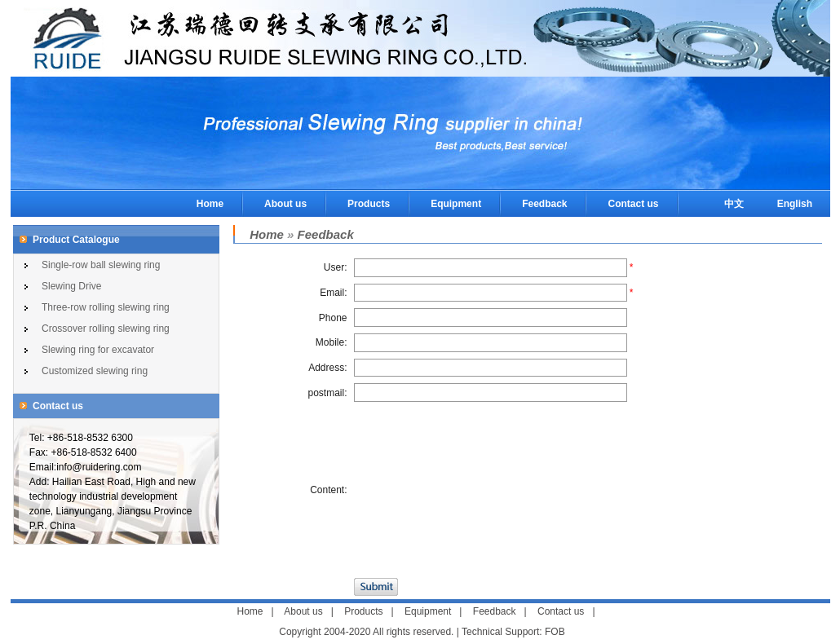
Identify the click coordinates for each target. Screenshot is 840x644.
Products (369, 204)
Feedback (544, 204)
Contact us (633, 204)
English (795, 204)
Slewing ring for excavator (98, 350)
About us (285, 204)
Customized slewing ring (95, 371)
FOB (555, 632)
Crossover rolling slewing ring (106, 329)
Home (210, 204)
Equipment (456, 204)
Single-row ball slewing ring (101, 265)
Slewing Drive (71, 286)
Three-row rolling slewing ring (106, 307)
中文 (734, 204)
